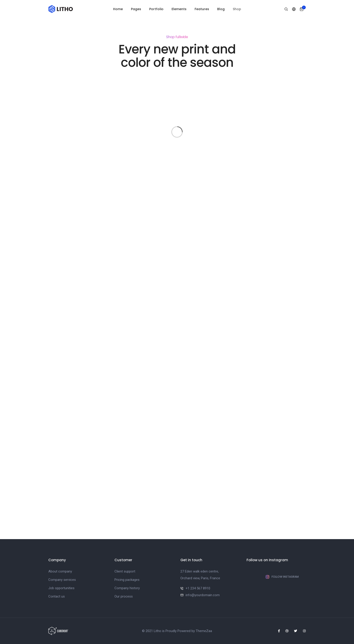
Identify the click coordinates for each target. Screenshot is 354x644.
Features (202, 9)
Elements (179, 9)
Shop (237, 9)
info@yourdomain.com (203, 595)
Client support (125, 571)
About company (60, 571)
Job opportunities (61, 588)
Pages (136, 9)
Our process (124, 596)
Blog (221, 9)
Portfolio (156, 9)
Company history (127, 588)
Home (118, 9)
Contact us (57, 596)
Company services (62, 580)
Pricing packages (127, 580)
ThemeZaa (204, 631)
